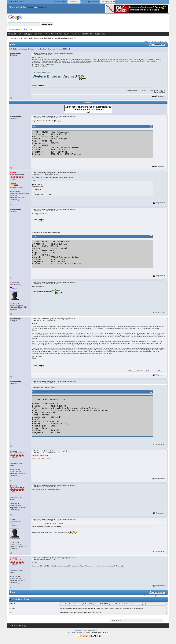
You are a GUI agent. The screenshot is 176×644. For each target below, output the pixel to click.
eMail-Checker (87, 34)
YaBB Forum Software (75, 632)
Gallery (67, 34)
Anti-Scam (14, 38)
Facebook (75, 34)
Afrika (20, 38)
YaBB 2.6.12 (96, 631)
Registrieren (42, 7)
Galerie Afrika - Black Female (41, 459)
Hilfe (20, 34)
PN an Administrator (54, 34)
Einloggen (30, 7)
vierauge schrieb (37, 524)
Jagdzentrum (100, 34)
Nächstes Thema (161, 41)
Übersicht (12, 34)
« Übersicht (14, 626)
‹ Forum (21, 626)
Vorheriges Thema (149, 41)
